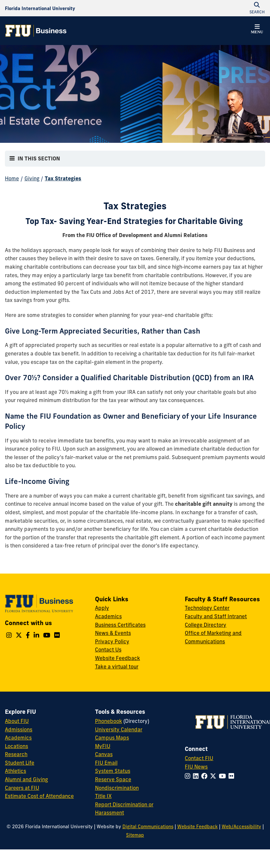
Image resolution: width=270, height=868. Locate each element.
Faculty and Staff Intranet (216, 616)
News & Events (113, 633)
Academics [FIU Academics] (18, 738)
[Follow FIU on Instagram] (189, 776)
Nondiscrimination (117, 788)
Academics (108, 616)
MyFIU (103, 746)
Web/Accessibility (241, 827)
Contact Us (108, 650)
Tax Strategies (63, 178)
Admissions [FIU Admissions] (19, 729)
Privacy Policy (112, 641)
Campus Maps (112, 738)
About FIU (17, 721)
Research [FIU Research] (16, 754)
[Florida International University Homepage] (40, 8)
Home (12, 178)
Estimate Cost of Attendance (39, 796)
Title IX (103, 796)
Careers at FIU (22, 788)
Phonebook (109, 721)
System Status (113, 771)
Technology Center (207, 608)
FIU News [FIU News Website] (196, 767)
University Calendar (119, 729)
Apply (102, 608)
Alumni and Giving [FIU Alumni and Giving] (26, 779)
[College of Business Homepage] (36, 31)
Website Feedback (118, 658)
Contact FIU (199, 758)
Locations (16, 746)
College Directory (206, 625)
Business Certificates (120, 625)
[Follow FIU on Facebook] (206, 776)
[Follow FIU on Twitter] (214, 776)
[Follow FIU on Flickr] (233, 776)
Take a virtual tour (117, 666)
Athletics (16, 771)
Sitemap (135, 835)
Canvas (104, 754)
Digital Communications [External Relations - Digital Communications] (148, 827)
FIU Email (106, 763)
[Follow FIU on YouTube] (224, 776)
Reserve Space (113, 779)
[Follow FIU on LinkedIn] (197, 776)
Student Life (20, 763)
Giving (32, 178)
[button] (257, 30)
